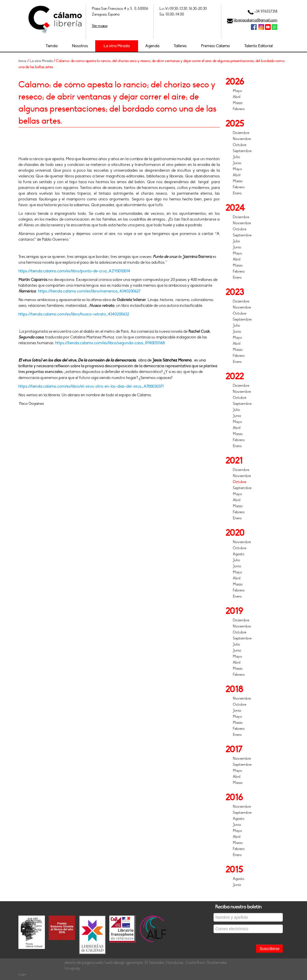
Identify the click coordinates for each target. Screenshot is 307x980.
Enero (237, 193)
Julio (236, 157)
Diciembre (241, 133)
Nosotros (80, 46)
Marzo (238, 103)
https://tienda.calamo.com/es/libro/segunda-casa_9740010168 (110, 343)
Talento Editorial (259, 46)
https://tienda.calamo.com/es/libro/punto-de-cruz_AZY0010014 (74, 271)
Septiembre (242, 151)
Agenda (152, 46)
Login (22, 974)
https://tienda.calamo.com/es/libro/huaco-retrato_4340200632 (74, 314)
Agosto (239, 554)
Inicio (22, 61)
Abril (237, 97)
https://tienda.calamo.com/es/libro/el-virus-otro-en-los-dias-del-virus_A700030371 (91, 386)
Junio (237, 163)
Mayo (237, 91)
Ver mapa (100, 26)
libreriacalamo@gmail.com (255, 20)
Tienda (52, 46)
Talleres (180, 46)
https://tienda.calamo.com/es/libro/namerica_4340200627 (89, 291)
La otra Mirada (117, 46)
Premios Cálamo (216, 46)
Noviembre (242, 139)
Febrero (239, 109)
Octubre (240, 145)
